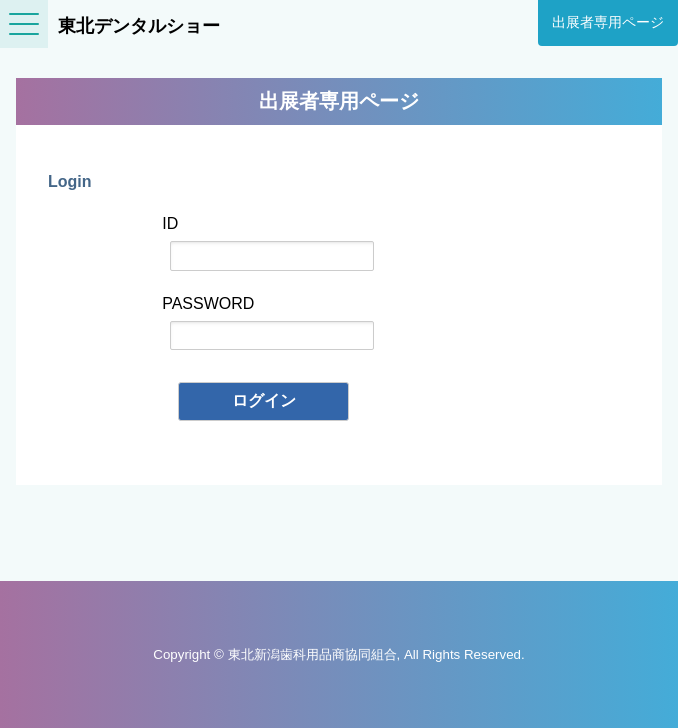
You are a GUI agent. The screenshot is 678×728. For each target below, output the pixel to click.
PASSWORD (268, 323)
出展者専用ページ (608, 22)
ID (268, 243)
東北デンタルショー (139, 26)
